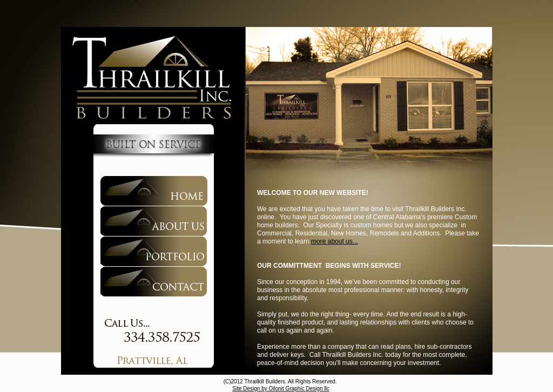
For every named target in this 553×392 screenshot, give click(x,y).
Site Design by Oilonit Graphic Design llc (281, 388)
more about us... (335, 241)
